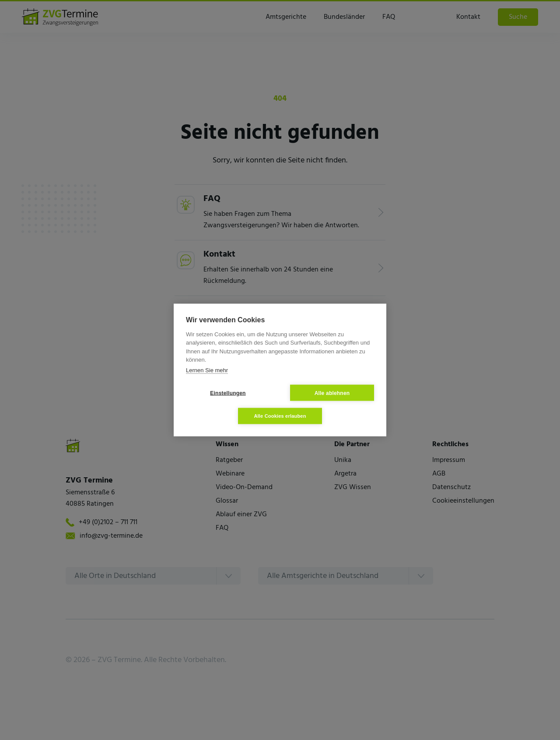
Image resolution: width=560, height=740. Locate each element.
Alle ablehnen (332, 393)
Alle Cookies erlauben (280, 416)
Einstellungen (228, 393)
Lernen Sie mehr (207, 370)
